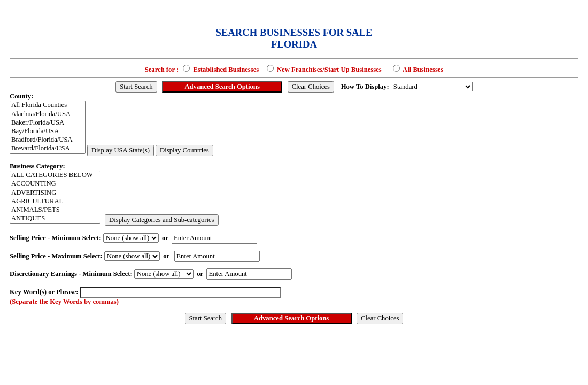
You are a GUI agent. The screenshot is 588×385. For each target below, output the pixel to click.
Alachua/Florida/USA (48, 114)
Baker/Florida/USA (48, 123)
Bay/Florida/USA (48, 132)
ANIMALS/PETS (55, 210)
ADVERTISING (55, 193)
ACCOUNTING (55, 184)
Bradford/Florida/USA (48, 140)
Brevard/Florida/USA (48, 149)
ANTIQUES (55, 219)
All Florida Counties (48, 105)
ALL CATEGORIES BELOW (55, 175)
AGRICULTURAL (55, 202)
